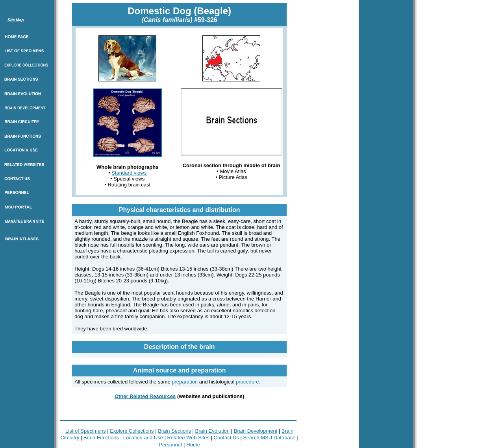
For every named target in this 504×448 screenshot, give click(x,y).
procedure (247, 382)
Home (193, 445)
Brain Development (256, 431)
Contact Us (226, 438)
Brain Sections (174, 431)
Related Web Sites (188, 438)
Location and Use (143, 438)
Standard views (129, 173)
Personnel (170, 445)
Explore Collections (132, 431)
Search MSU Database (269, 438)
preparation (185, 382)
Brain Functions (101, 438)
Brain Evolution (212, 431)
